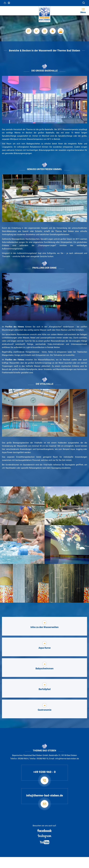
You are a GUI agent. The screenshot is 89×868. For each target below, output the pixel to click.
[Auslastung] (53, 31)
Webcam (9, 3)
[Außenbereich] (44, 198)
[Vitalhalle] (44, 413)
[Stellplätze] (28, 31)
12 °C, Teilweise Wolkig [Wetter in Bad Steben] (5, 3)
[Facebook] (44, 831)
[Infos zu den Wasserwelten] (44, 626)
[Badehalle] (44, 100)
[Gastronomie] (44, 709)
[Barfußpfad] (44, 688)
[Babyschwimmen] (44, 668)
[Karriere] (61, 31)
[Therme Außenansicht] (44, 297)
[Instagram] (44, 836)
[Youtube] (44, 842)
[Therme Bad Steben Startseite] (44, 14)
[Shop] (36, 31)
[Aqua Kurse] (44, 647)
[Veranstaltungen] (44, 31)
